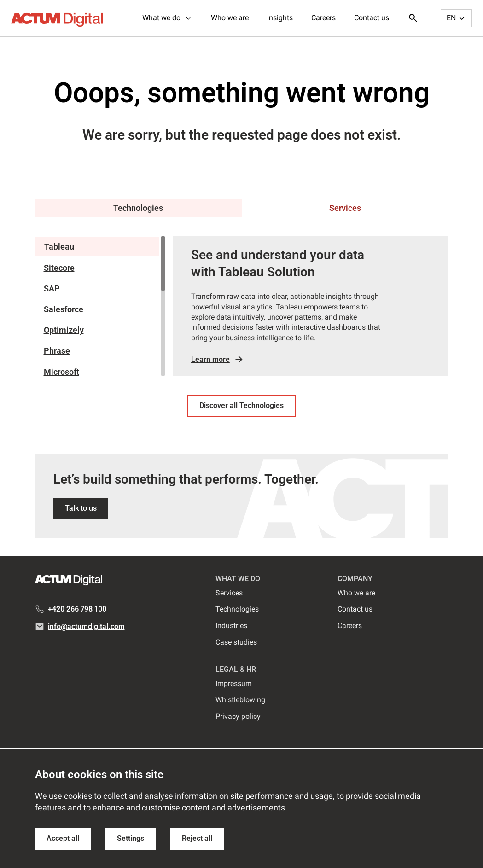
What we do (167, 18)
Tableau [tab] (59, 247)
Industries (231, 626)
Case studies (236, 642)
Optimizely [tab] (64, 330)
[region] (100, 306)
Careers (323, 18)
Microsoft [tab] (61, 372)
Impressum (234, 684)
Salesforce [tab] (64, 309)
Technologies (237, 609)
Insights (280, 18)
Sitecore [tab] (59, 268)
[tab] (138, 208)
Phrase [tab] (57, 351)
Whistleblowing (240, 700)
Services (229, 593)
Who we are (230, 18)
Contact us (372, 18)
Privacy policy (238, 716)
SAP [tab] (52, 288)
